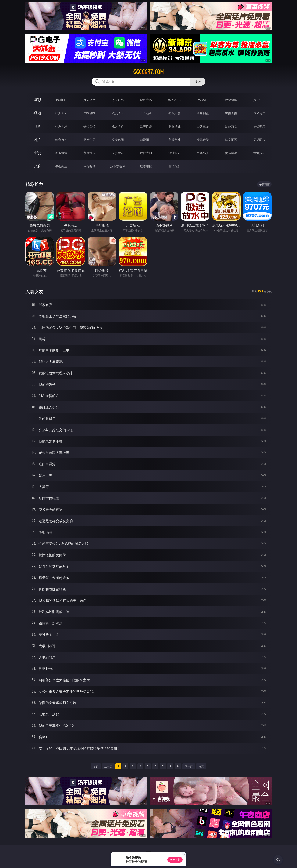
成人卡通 (118, 126)
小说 (37, 153)
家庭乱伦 (89, 153)
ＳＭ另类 (259, 113)
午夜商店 (61, 166)
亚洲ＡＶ (61, 113)
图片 (37, 140)
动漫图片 (146, 140)
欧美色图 (118, 140)
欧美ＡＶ (118, 113)
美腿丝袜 (174, 140)
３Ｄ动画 (146, 113)
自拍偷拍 (89, 113)
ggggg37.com (148, 72)
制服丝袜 (174, 126)
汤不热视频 (118, 166)
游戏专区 (146, 100)
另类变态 (259, 126)
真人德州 (89, 100)
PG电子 (61, 100)
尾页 (201, 766)
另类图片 (259, 140)
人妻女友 (118, 153)
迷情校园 (174, 153)
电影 (37, 126)
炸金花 (203, 100)
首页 (96, 766)
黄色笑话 (231, 153)
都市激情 (61, 153)
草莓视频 (89, 166)
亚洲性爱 (61, 126)
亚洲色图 (89, 140)
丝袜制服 (203, 113)
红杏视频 (146, 166)
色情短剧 (174, 166)
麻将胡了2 (174, 100)
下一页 (189, 766)
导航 (37, 166)
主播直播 (231, 113)
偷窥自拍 (61, 140)
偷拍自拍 (89, 126)
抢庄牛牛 (259, 100)
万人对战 (118, 100)
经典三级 (203, 126)
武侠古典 (146, 153)
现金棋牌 (231, 100)
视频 (37, 113)
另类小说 (203, 153)
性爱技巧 (259, 153)
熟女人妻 (174, 113)
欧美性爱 (146, 126)
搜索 (198, 82)
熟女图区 (231, 140)
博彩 (37, 100)
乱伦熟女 (231, 126)
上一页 (108, 766)
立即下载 (175, 860)
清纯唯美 (203, 140)
